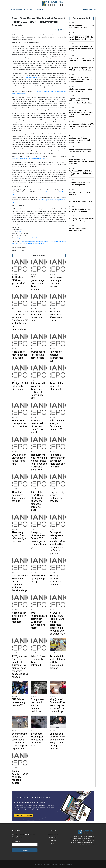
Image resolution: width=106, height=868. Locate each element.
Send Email (19, 231)
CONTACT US (40, 9)
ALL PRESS (31, 9)
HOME (13, 9)
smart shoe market (31, 77)
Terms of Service (53, 835)
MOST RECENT (21, 9)
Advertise (53, 840)
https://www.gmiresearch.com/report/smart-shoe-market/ (30, 159)
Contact (53, 843)
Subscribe (25, 850)
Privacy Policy (53, 838)
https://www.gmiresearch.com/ (27, 238)
